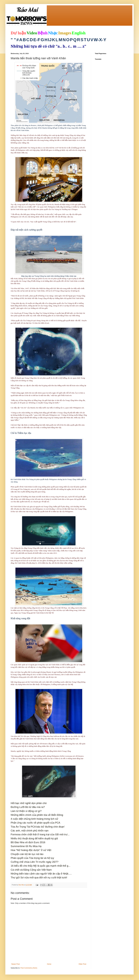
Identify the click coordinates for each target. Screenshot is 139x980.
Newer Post (16, 964)
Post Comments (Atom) (29, 968)
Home (49, 964)
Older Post (82, 964)
